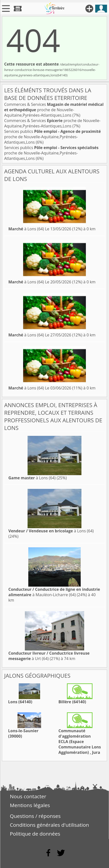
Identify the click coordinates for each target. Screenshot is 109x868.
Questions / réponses (35, 816)
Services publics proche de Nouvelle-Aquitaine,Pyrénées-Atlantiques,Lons (53, 137)
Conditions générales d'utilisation (49, 825)
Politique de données (35, 834)
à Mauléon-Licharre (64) (54, 592)
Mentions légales (30, 805)
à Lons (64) (26, 229)
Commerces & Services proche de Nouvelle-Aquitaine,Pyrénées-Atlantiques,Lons (54, 110)
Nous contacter (28, 796)
